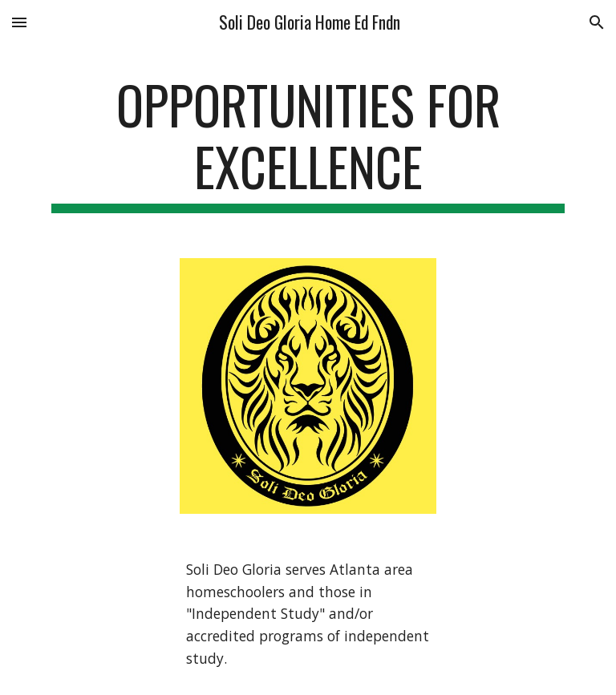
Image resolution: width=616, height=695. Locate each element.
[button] (19, 22)
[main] (308, 143)
